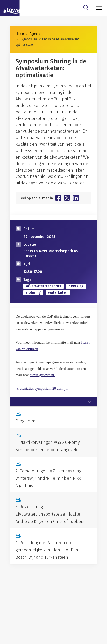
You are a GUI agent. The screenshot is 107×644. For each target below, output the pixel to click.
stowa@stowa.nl (42, 375)
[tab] (53, 402)
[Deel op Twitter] (67, 198)
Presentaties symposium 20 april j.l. (42, 389)
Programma (27, 421)
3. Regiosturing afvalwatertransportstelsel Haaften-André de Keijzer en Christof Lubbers (50, 514)
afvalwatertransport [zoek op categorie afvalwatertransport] (44, 286)
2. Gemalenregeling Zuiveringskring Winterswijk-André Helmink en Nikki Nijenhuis (48, 478)
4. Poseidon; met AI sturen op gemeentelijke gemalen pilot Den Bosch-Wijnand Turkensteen (47, 550)
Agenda (35, 34)
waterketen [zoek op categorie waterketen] (58, 293)
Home (20, 34)
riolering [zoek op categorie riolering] (33, 293)
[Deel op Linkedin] (76, 198)
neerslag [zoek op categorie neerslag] (76, 286)
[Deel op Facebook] (58, 198)
